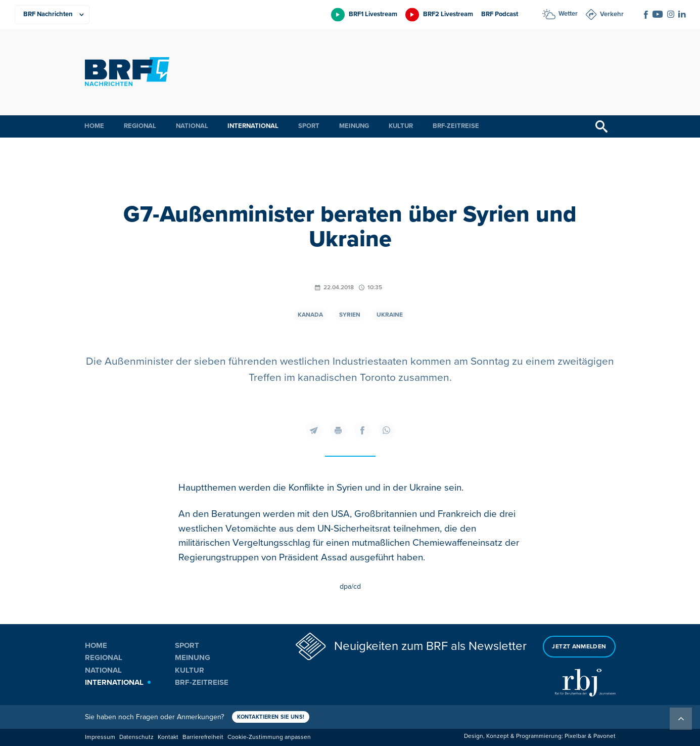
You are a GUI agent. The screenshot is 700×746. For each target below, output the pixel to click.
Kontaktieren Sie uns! (271, 717)
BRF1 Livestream (373, 14)
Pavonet (604, 736)
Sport (309, 126)
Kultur (401, 126)
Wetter (568, 14)
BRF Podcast (500, 14)
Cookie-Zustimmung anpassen (269, 737)
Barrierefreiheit (203, 737)
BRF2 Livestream (448, 14)
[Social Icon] (646, 15)
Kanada (310, 315)
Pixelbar (575, 736)
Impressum (100, 737)
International (253, 126)
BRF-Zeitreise (456, 126)
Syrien (350, 315)
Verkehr (612, 14)
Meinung (354, 126)
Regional (140, 126)
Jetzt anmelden (579, 647)
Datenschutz (136, 737)
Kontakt (168, 737)
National (192, 126)
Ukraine (390, 315)
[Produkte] (52, 15)
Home (94, 126)
